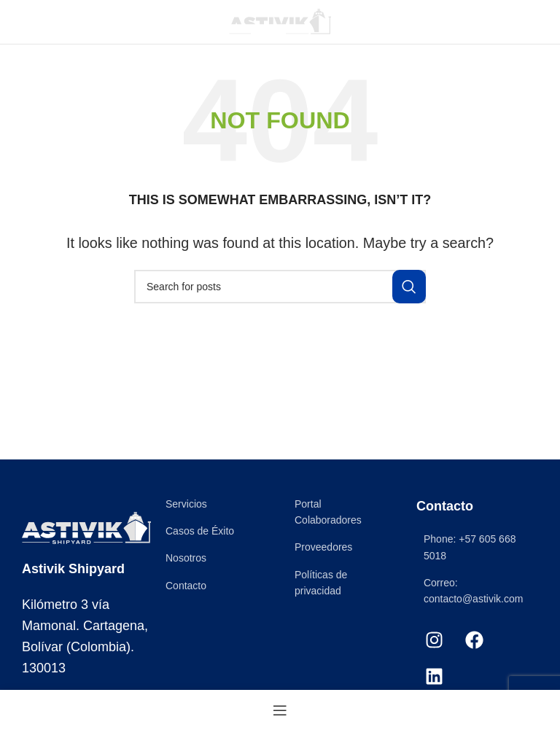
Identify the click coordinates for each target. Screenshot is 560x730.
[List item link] (215, 504)
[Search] (280, 287)
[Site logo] (280, 21)
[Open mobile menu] (35, 22)
